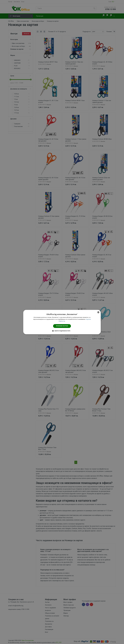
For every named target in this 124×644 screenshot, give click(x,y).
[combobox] (98, 312)
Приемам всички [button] (62, 326)
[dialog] (62, 322)
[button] (62, 331)
